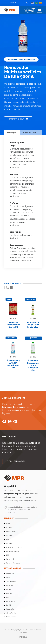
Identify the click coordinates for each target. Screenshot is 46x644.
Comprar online (18, 119)
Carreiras (9, 536)
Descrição (12, 133)
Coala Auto (10, 609)
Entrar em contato (16, 461)
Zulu (8, 597)
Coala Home (10, 601)
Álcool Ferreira (11, 613)
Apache (9, 593)
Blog (8, 539)
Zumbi (8, 605)
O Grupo (9, 528)
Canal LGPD (10, 559)
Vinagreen (10, 586)
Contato (9, 543)
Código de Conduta (13, 551)
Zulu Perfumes (11, 582)
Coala (8, 578)
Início (8, 524)
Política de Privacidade (14, 547)
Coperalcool (10, 574)
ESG (8, 555)
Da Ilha (9, 589)
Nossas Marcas (12, 532)
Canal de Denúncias (13, 563)
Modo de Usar (29, 133)
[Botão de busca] (27, 3)
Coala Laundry (11, 617)
